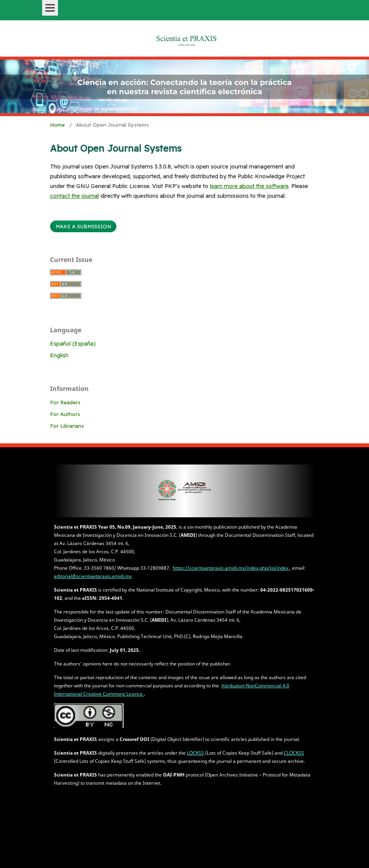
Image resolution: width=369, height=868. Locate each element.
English (59, 355)
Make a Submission (83, 226)
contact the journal (74, 196)
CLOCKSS (294, 753)
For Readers (65, 402)
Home (57, 125)
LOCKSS (195, 753)
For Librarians (67, 426)
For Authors (65, 414)
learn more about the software (249, 186)
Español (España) (73, 344)
